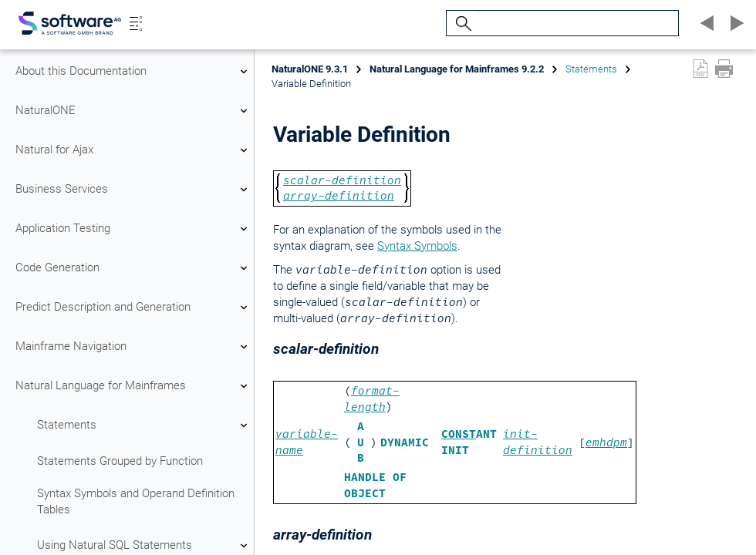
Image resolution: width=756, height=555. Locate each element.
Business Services (133, 190)
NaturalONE (133, 111)
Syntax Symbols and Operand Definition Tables (136, 501)
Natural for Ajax (133, 150)
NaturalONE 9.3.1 (310, 69)
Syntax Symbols (417, 246)
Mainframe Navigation (133, 347)
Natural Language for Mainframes (133, 386)
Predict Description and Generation (133, 308)
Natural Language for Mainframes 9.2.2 (457, 69)
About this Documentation (133, 72)
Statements (144, 425)
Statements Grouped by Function (120, 461)
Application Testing (133, 229)
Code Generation (133, 268)
